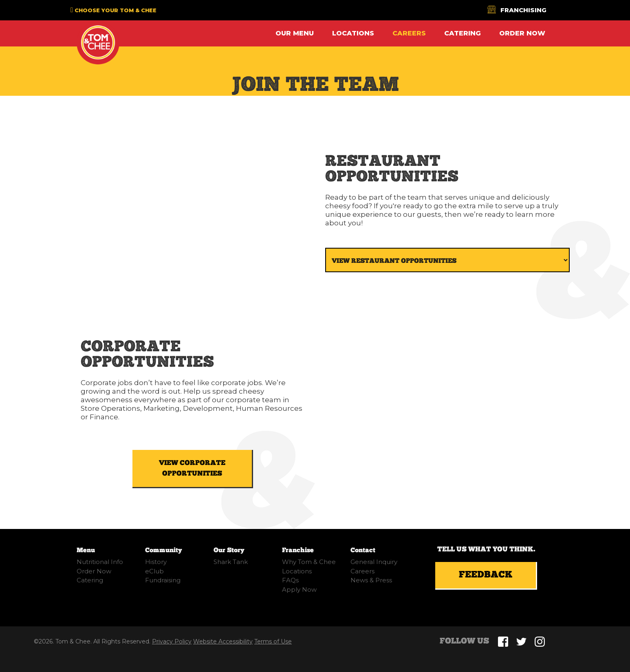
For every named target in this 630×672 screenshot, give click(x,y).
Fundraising (163, 580)
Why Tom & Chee (309, 562)
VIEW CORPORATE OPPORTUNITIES (192, 468)
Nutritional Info (100, 562)
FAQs (290, 580)
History (156, 562)
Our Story (229, 550)
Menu (86, 550)
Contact (363, 550)
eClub (154, 571)
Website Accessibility (223, 641)
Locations (353, 33)
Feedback (486, 575)
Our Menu (295, 33)
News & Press (371, 580)
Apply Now (299, 589)
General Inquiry (374, 562)
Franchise (298, 550)
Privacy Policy (172, 641)
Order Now (522, 33)
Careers (409, 33)
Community (163, 550)
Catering (463, 33)
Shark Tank (231, 562)
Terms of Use (273, 641)
